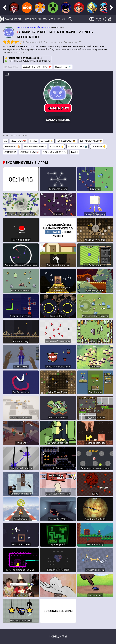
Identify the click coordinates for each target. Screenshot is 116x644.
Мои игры (49, 19)
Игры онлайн (33, 19)
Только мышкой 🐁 (55, 152)
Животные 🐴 (12, 146)
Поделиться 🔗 (63, 67)
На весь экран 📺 (77, 146)
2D (6, 141)
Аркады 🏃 (47, 141)
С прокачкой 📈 (30, 152)
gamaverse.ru (13, 19)
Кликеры (46, 27)
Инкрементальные (35, 146)
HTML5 (34, 141)
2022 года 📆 (19, 141)
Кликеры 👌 (57, 146)
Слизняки (10, 152)
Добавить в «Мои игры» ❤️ (37, 67)
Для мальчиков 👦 (91, 141)
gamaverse (22, 27)
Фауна (74, 152)
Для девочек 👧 (67, 141)
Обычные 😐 (99, 146)
